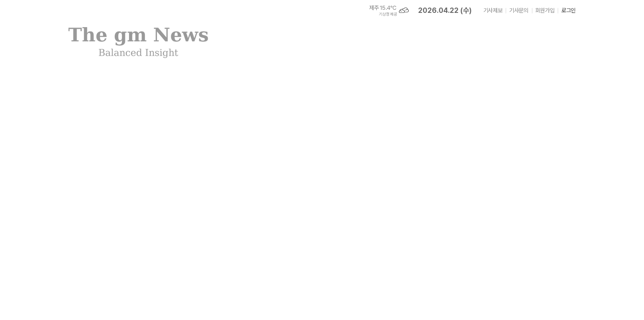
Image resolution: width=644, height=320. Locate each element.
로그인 (568, 10)
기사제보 (493, 10)
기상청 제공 (388, 14)
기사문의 (519, 10)
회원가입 (545, 10)
